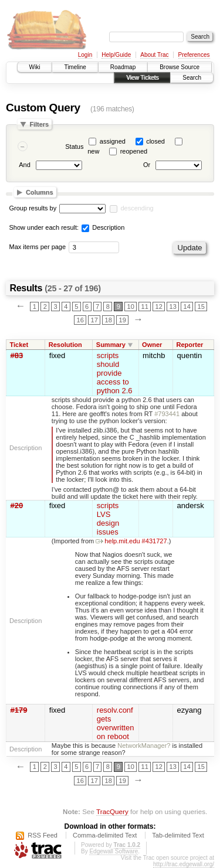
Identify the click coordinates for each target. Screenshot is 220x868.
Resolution (65, 345)
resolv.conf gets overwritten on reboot (116, 723)
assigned (113, 141)
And (25, 165)
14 (187, 307)
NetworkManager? (144, 746)
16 (80, 320)
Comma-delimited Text (105, 835)
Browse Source (180, 67)
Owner (152, 345)
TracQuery (112, 811)
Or (147, 165)
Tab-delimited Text (178, 835)
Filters (39, 124)
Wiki (35, 67)
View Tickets (142, 78)
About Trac (154, 55)
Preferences (194, 55)
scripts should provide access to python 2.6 (115, 373)
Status (74, 147)
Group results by (33, 208)
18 (109, 320)
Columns (40, 192)
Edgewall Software (114, 851)
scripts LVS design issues (108, 519)
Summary (111, 345)
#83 (17, 355)
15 (201, 307)
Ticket (19, 345)
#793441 (167, 414)
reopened (134, 151)
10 (131, 307)
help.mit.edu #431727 (131, 541)
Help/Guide (116, 55)
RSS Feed (43, 835)
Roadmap (123, 67)
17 (94, 320)
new (93, 151)
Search (192, 78)
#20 (17, 506)
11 (145, 307)
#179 (19, 710)
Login (85, 55)
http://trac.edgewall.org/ (184, 864)
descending (137, 208)
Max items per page (38, 247)
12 (159, 307)
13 (173, 307)
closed (155, 141)
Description (103, 227)
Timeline (75, 67)
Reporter (189, 345)
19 (123, 320)
